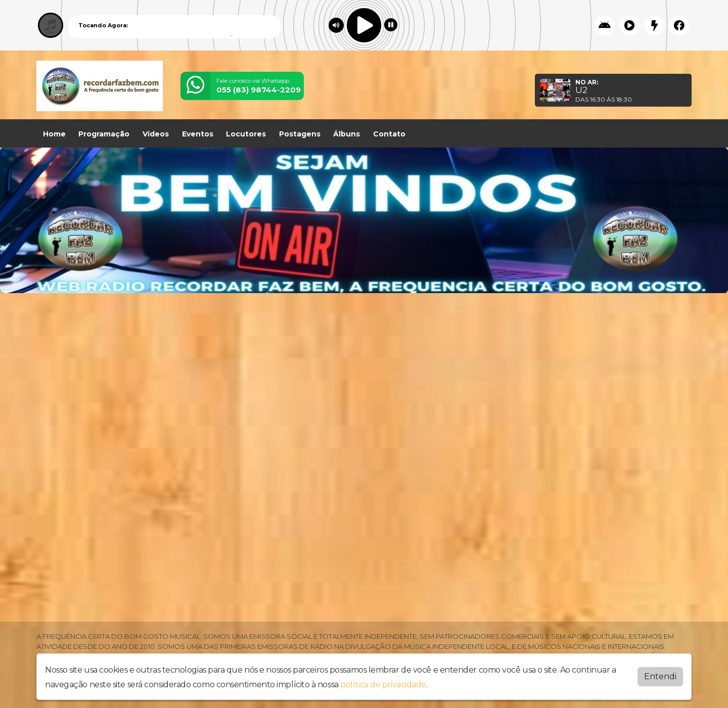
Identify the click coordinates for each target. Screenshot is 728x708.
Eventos (198, 134)
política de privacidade (383, 685)
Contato (389, 134)
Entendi (660, 676)
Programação (104, 134)
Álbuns (347, 134)
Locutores (246, 134)
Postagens (300, 134)
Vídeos (156, 134)
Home (54, 134)
